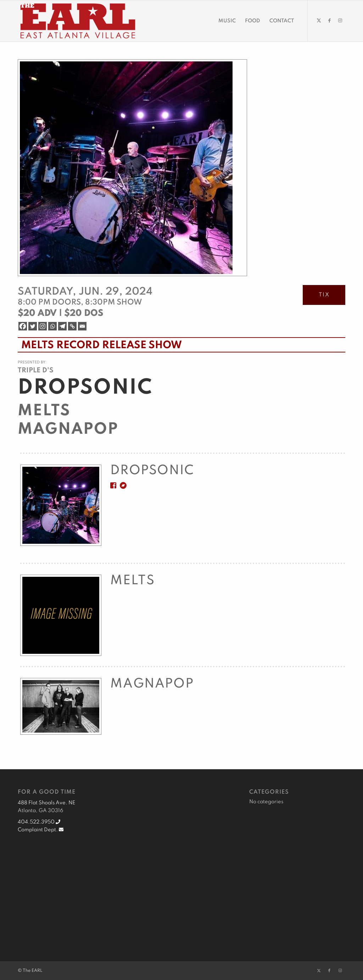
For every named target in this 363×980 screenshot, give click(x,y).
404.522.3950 (39, 822)
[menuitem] (227, 21)
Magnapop (68, 429)
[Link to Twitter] (319, 21)
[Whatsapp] (52, 326)
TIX (324, 295)
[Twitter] (33, 326)
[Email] (82, 326)
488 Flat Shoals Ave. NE (46, 803)
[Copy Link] (72, 326)
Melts (44, 411)
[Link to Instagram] (340, 21)
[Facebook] (23, 326)
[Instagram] (43, 326)
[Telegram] (62, 326)
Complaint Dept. (41, 830)
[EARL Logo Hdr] (78, 21)
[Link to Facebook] (329, 21)
